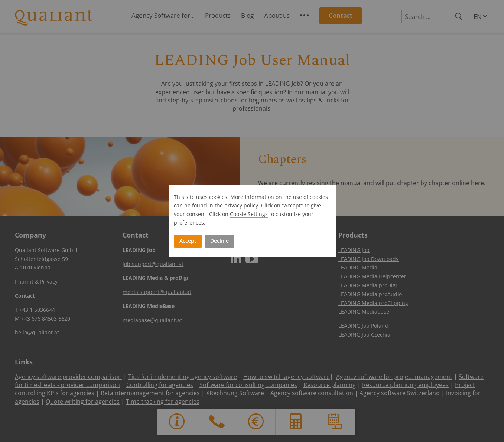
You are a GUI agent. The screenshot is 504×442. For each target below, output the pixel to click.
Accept (188, 241)
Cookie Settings (249, 214)
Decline (220, 241)
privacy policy (241, 205)
